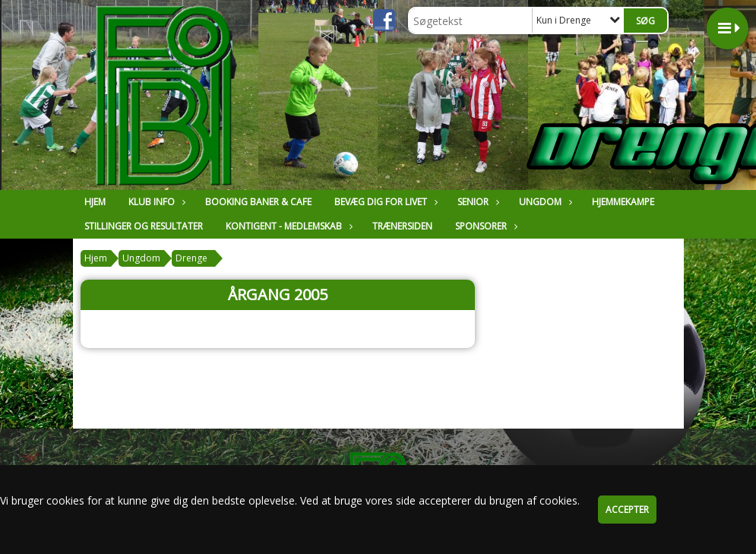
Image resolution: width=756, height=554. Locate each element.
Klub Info (155, 202)
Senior (477, 202)
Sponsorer (485, 226)
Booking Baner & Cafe (258, 202)
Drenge (191, 258)
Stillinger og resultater (144, 226)
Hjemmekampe (623, 202)
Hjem (95, 202)
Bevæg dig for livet (384, 202)
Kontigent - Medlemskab (288, 226)
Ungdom (544, 202)
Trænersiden (402, 226)
